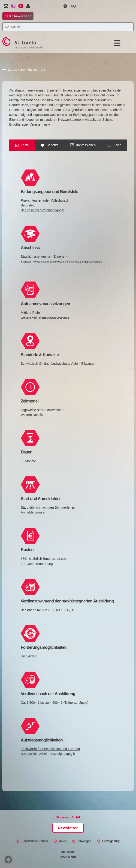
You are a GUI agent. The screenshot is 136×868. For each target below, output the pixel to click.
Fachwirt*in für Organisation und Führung (50, 749)
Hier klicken (29, 656)
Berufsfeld (28, 205)
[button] (116, 43)
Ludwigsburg (60, 364)
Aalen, (76, 364)
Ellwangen (89, 364)
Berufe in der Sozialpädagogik (42, 210)
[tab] (22, 145)
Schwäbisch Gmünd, (36, 364)
